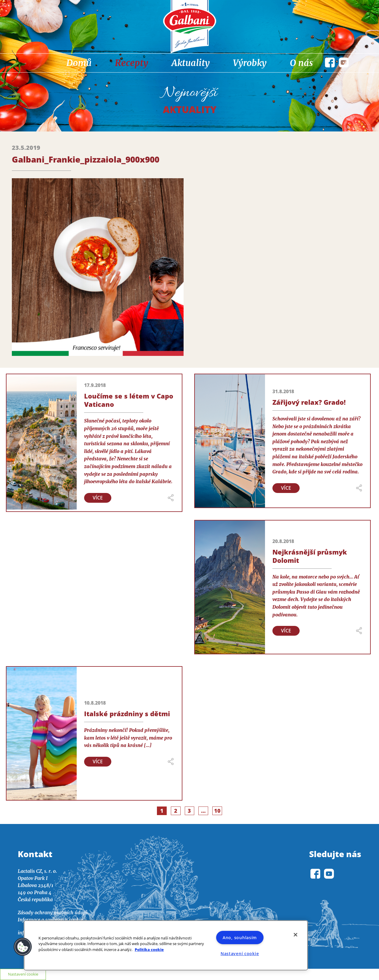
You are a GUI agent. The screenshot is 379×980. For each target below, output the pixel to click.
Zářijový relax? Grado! (309, 402)
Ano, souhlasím (240, 938)
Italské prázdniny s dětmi (127, 714)
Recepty (131, 63)
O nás (301, 63)
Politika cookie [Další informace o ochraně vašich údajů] (149, 950)
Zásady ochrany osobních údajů (53, 912)
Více (98, 498)
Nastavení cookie (240, 954)
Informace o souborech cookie (50, 920)
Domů (79, 63)
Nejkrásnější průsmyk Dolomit (310, 556)
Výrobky (250, 63)
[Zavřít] (296, 935)
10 (218, 811)
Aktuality (191, 63)
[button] (23, 947)
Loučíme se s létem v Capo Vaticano (129, 400)
